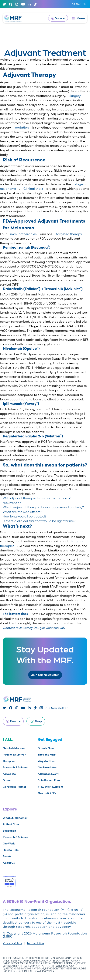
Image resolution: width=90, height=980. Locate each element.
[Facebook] (11, 4)
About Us (9, 863)
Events (7, 856)
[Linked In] (29, 4)
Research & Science (16, 767)
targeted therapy (69, 234)
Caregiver (9, 761)
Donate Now (46, 748)
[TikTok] (35, 4)
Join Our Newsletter (45, 675)
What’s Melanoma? (15, 818)
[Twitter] (4, 4)
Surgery (75, 96)
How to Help (11, 850)
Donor (7, 780)
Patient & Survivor (14, 755)
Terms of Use (35, 943)
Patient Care (11, 824)
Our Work (9, 844)
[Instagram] (17, 4)
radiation (22, 127)
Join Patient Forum (50, 780)
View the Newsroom (50, 787)
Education (9, 831)
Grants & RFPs (47, 793)
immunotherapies (23, 234)
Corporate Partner (14, 787)
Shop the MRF (47, 755)
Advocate (9, 774)
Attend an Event (48, 774)
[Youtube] (23, 4)
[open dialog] (78, 18)
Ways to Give (46, 761)
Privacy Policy (12, 943)
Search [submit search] (79, 4)
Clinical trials (33, 189)
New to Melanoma (15, 748)
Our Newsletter (47, 767)
